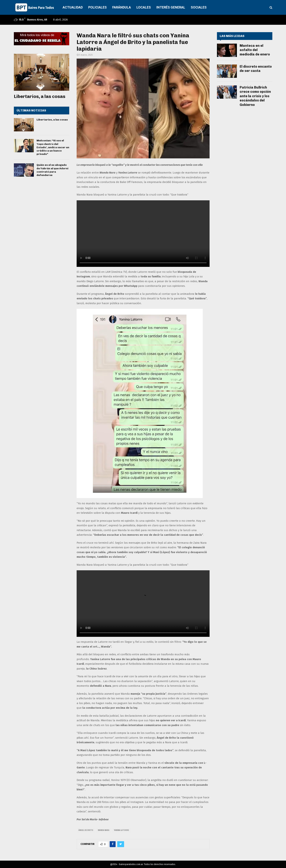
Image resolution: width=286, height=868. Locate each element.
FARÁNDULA (122, 7)
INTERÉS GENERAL (171, 7)
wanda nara (104, 830)
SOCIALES (199, 7)
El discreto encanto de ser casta (256, 69)
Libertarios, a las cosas (40, 96)
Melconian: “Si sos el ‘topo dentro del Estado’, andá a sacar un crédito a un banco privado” (53, 147)
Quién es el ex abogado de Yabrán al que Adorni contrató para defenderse (52, 170)
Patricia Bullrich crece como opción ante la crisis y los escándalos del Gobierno (255, 96)
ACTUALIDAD (73, 7)
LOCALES (144, 7)
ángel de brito (86, 830)
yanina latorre (121, 830)
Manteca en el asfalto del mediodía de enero (255, 50)
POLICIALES (97, 7)
